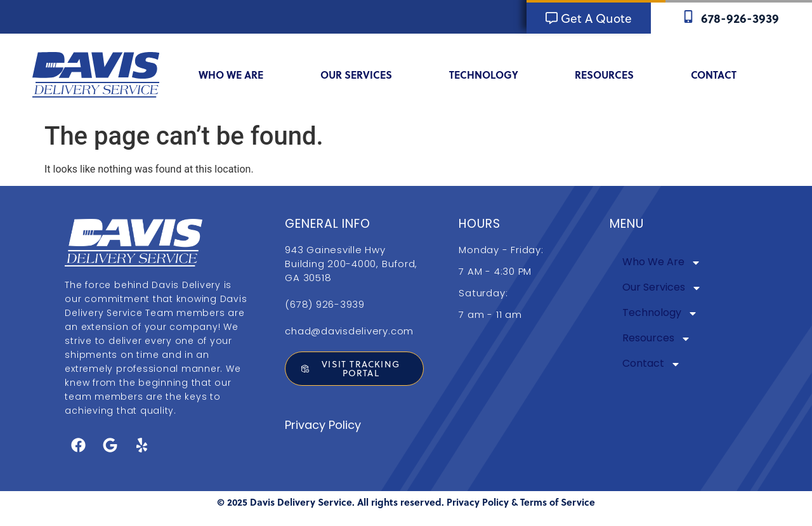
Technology (492, 75)
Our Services (364, 75)
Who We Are (239, 75)
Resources (612, 75)
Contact (722, 75)
